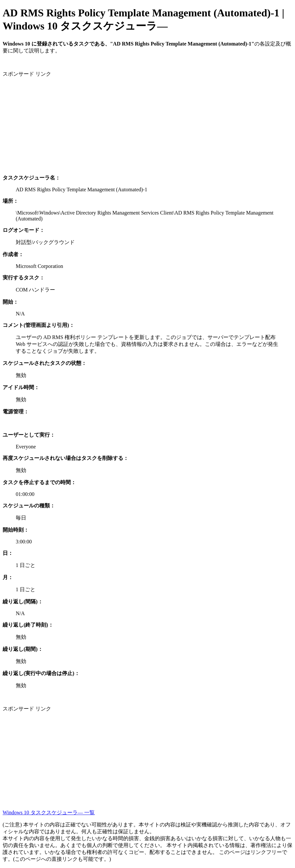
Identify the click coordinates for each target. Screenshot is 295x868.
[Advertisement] (147, 123)
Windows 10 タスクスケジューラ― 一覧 (49, 812)
